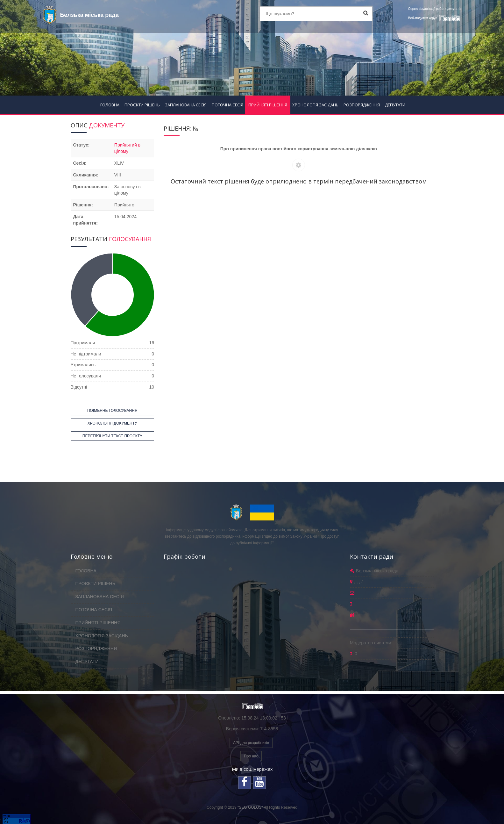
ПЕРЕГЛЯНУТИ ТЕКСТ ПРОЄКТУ (112, 436)
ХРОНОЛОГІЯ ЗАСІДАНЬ (315, 105)
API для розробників (251, 743)
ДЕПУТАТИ (395, 105)
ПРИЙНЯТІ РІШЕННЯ (268, 105)
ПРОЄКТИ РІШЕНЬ (142, 105)
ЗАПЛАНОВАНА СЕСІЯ (186, 105)
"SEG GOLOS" (250, 807)
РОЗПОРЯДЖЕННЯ (362, 105)
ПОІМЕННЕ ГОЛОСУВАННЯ (112, 411)
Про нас (251, 756)
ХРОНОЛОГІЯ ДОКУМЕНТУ (112, 423)
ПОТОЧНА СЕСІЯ (227, 105)
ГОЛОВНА (110, 105)
